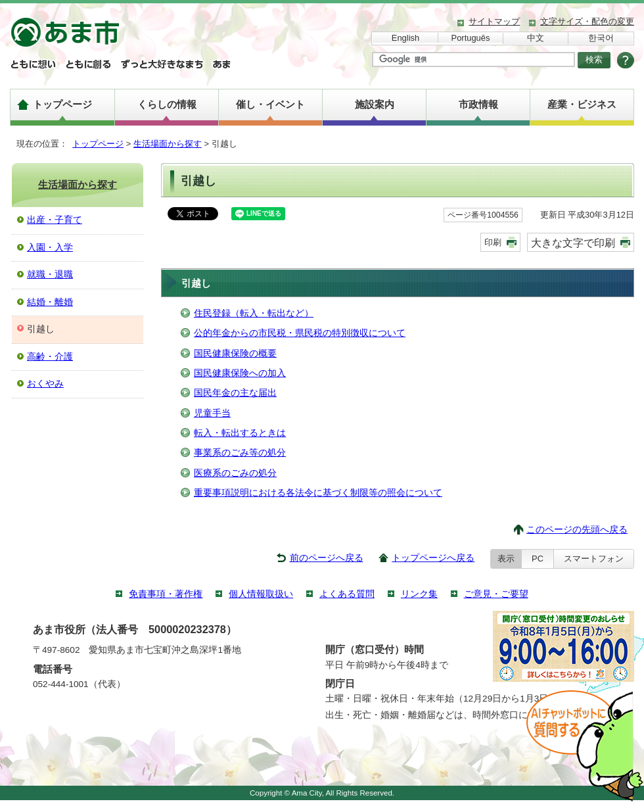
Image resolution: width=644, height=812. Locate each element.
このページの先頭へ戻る (577, 530)
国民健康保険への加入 (240, 373)
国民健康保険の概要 (235, 353)
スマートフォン (594, 559)
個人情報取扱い (261, 594)
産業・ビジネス (582, 104)
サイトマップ (494, 21)
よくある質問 (347, 594)
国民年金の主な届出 (235, 393)
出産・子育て (55, 220)
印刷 (493, 242)
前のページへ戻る (327, 558)
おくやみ (45, 384)
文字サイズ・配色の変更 (587, 21)
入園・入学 (50, 248)
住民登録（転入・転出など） (254, 313)
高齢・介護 (50, 357)
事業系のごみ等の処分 (240, 453)
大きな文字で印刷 (573, 243)
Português (471, 38)
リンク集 (419, 594)
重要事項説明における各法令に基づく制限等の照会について (318, 493)
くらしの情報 (167, 104)
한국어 (601, 38)
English (405, 38)
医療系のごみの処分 (235, 473)
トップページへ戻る (433, 558)
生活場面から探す (168, 144)
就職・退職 (50, 275)
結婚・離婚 (50, 302)
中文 (536, 38)
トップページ (62, 104)
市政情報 (478, 104)
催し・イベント (270, 104)
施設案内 (375, 104)
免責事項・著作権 (166, 594)
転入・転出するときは (240, 433)
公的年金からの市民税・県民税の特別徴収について (300, 333)
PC (538, 559)
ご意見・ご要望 (496, 594)
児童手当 (212, 413)
